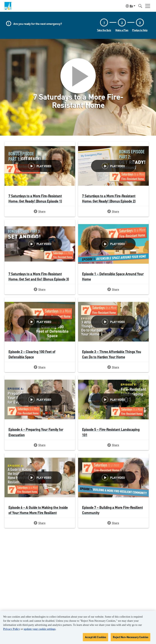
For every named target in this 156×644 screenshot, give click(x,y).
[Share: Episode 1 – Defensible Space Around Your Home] (113, 289)
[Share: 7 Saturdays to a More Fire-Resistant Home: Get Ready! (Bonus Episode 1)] (40, 211)
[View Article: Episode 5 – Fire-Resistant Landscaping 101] (113, 406)
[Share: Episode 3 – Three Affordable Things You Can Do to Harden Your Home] (113, 367)
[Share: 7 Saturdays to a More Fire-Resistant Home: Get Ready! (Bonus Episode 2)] (113, 211)
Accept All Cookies (95, 637)
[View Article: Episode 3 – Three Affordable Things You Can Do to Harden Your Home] (113, 328)
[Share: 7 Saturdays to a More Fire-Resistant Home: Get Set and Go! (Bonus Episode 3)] (40, 289)
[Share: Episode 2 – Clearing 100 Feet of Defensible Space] (40, 367)
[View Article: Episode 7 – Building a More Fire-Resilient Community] (113, 484)
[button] (130, 6)
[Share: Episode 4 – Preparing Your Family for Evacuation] (40, 445)
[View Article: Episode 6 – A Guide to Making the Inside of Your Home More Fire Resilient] (40, 484)
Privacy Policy (12, 629)
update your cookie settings (40, 629)
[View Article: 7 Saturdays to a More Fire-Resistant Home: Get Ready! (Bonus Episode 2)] (113, 172)
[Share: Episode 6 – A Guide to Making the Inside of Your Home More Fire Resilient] (40, 523)
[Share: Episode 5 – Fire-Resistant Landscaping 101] (113, 445)
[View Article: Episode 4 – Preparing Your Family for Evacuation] (40, 406)
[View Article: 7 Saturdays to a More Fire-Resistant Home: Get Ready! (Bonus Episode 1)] (40, 172)
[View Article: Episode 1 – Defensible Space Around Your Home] (113, 250)
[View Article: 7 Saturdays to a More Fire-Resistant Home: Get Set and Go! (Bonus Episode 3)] (40, 250)
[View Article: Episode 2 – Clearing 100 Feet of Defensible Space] (40, 328)
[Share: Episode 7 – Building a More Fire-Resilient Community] (113, 523)
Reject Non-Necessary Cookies (130, 637)
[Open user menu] (148, 6)
